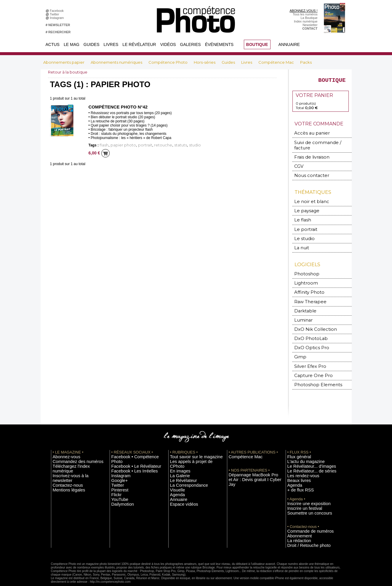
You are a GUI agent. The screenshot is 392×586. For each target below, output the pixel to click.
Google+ (117, 464)
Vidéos (168, 44)
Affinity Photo (307, 285)
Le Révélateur (139, 44)
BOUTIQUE (257, 44)
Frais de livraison (308, 154)
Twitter (55, 14)
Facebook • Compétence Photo (133, 446)
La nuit (301, 242)
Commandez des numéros (71, 451)
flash (103, 145)
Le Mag (72, 44)
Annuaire (289, 44)
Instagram (58, 18)
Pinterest (118, 473)
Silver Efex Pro (307, 356)
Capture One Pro (309, 365)
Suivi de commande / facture (319, 145)
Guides (92, 44)
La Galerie (177, 459)
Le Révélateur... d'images (305, 455)
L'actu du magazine (301, 451)
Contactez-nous (64, 464)
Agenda (176, 473)
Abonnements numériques (117, 62)
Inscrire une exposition (303, 491)
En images (177, 455)
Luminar (302, 312)
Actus (53, 44)
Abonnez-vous (63, 446)
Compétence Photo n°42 (116, 107)
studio (175, 145)
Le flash (301, 215)
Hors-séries (205, 62)
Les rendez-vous (299, 464)
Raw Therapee (307, 294)
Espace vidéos (180, 482)
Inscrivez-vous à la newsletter (73, 459)
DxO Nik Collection (311, 321)
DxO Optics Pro (308, 339)
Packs (306, 62)
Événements (219, 44)
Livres (111, 44)
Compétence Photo (168, 62)
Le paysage (304, 206)
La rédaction (296, 526)
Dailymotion (120, 486)
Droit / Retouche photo (303, 531)
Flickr (115, 477)
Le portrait (304, 224)
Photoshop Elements (312, 374)
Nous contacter (307, 171)
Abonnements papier (64, 62)
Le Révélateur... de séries (305, 459)
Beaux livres (296, 468)
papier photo (118, 145)
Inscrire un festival (300, 495)
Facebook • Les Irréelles (128, 455)
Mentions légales (65, 468)
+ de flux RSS (297, 477)
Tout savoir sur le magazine (189, 446)
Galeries (191, 44)
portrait (136, 145)
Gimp (300, 348)
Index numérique (306, 21)
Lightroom (304, 276)
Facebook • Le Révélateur (130, 451)
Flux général (296, 446)
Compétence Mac (277, 62)
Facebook (58, 11)
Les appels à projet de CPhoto (191, 451)
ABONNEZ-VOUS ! (303, 11)
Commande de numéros (304, 517)
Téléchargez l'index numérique (74, 455)
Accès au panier (308, 136)
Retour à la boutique (69, 72)
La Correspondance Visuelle (190, 468)
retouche (150, 145)
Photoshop (304, 268)
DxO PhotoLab (308, 330)
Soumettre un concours (304, 499)
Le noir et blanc (308, 197)
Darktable (303, 303)
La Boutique (309, 18)
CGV (299, 163)
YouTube (118, 482)
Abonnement (296, 522)
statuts (163, 145)
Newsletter (310, 25)
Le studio (302, 233)
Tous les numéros (305, 14)
